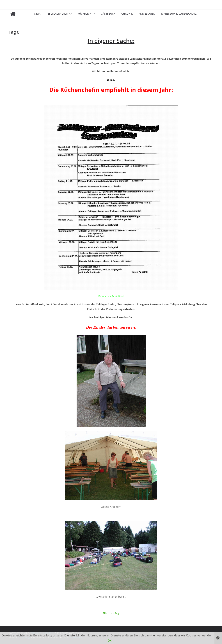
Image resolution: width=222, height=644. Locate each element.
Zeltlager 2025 (58, 14)
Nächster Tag (111, 613)
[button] (70, 14)
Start (38, 14)
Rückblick (84, 14)
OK (109, 641)
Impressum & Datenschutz (178, 14)
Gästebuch (108, 14)
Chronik (127, 14)
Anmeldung (147, 14)
